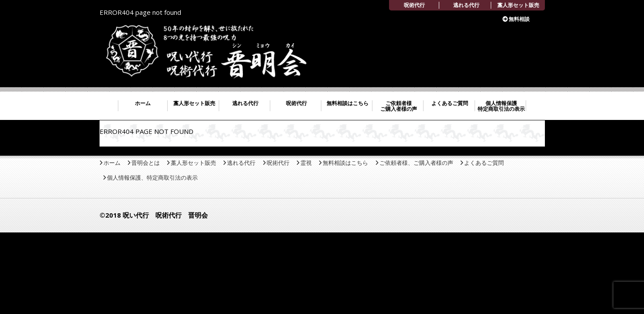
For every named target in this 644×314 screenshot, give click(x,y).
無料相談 (519, 19)
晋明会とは (146, 163)
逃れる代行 (466, 5)
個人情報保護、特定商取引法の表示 (152, 177)
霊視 (306, 163)
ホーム (143, 103)
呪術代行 (414, 5)
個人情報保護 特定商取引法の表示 (501, 106)
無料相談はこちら (348, 103)
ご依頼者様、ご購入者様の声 (416, 163)
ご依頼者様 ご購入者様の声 (399, 106)
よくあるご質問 (450, 103)
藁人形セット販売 (518, 5)
